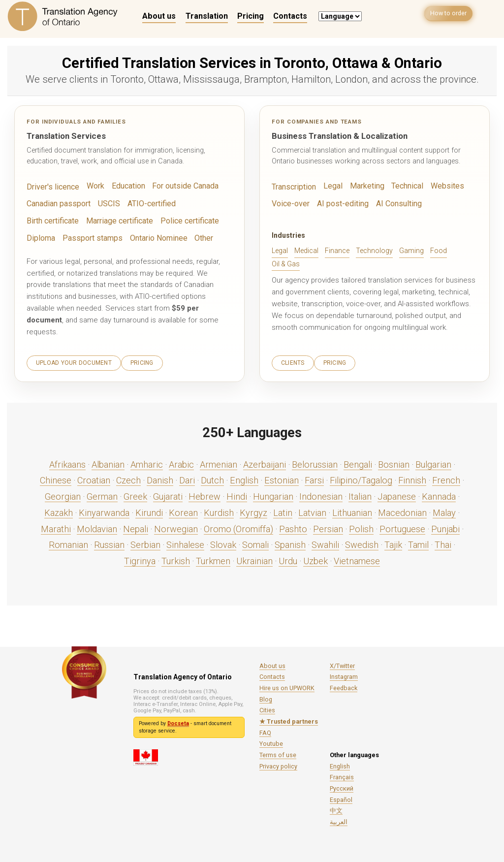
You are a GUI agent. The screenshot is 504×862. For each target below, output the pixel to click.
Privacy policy (278, 764)
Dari (187, 478)
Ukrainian (254, 559)
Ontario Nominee (119, 237)
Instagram (344, 675)
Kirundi (149, 511)
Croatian (94, 478)
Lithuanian (352, 511)
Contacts (290, 16)
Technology (374, 250)
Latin (283, 511)
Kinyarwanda (104, 511)
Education (125, 186)
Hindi (237, 495)
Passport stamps (55, 237)
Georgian (63, 495)
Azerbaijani (265, 463)
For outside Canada (180, 186)
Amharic (147, 463)
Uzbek (315, 559)
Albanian (108, 463)
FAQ (265, 731)
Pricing (251, 16)
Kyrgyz (253, 511)
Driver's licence (52, 187)
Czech (128, 478)
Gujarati (168, 495)
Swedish (362, 543)
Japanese (397, 495)
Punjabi (445, 527)
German (102, 495)
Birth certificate (201, 203)
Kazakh (59, 511)
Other (163, 237)
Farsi (314, 478)
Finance (337, 250)
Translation (207, 16)
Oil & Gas (286, 263)
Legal (331, 186)
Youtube (271, 742)
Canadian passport (57, 203)
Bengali (358, 463)
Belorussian (315, 463)
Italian (360, 495)
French (446, 478)
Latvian (312, 511)
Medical (306, 250)
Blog (266, 697)
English (244, 478)
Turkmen (213, 559)
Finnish (412, 478)
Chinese (56, 478)
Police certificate (127, 220)
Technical (402, 186)
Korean (183, 511)
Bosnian (394, 463)
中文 (336, 809)
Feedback (344, 686)
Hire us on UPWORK (287, 686)
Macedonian (402, 511)
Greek (135, 495)
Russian (109, 543)
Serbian (145, 543)
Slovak (223, 543)
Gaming (411, 250)
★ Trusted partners (289, 719)
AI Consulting (393, 203)
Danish (160, 478)
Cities (267, 708)
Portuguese (402, 527)
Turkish (176, 559)
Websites (441, 186)
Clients (293, 361)
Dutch (212, 478)
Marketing (363, 186)
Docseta (178, 721)
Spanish (290, 543)
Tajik (393, 543)
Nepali (136, 527)
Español (341, 798)
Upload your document (74, 361)
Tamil (418, 543)
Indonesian (321, 495)
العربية (339, 820)
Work (93, 186)
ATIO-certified (146, 203)
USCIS (105, 203)
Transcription (293, 187)
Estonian (282, 478)
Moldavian (97, 527)
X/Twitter (342, 664)
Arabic (181, 463)
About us (159, 16)
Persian (328, 527)
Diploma (176, 220)
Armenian (219, 463)
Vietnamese (357, 559)
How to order (445, 16)
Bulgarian (433, 463)
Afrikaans (67, 463)
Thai (443, 543)
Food (439, 250)
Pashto (293, 527)
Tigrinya (140, 559)
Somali (255, 543)
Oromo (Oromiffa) (238, 527)
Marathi (56, 527)
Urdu (288, 559)
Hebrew (205, 495)
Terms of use (278, 753)
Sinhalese (185, 543)
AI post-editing (340, 203)
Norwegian (176, 527)
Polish (361, 527)
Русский (342, 786)
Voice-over (290, 203)
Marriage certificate (59, 220)
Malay (444, 511)
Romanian (68, 543)
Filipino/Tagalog (361, 478)
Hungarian (273, 495)
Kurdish (219, 511)
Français (342, 775)
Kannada (439, 495)
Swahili (325, 543)
